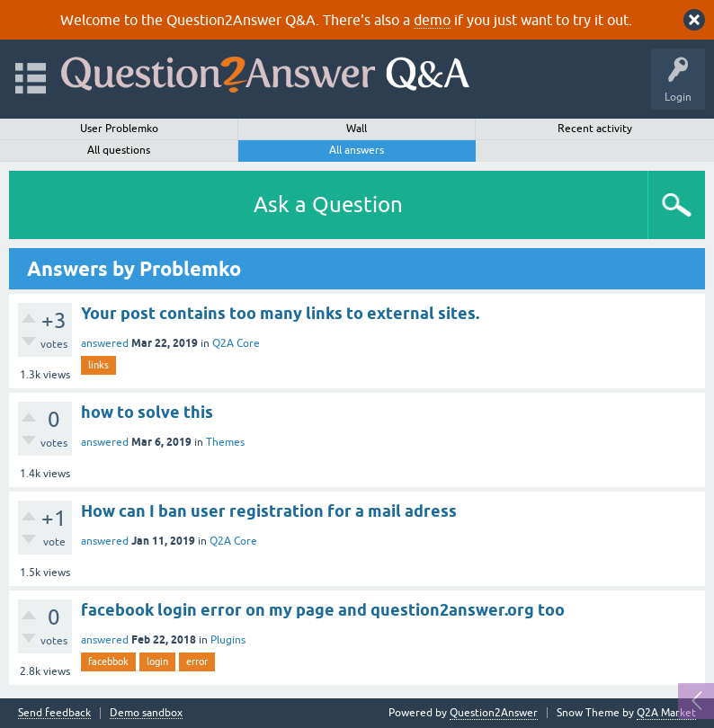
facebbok (108, 661)
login (157, 661)
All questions (119, 150)
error (197, 661)
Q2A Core (236, 343)
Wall (357, 129)
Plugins (228, 640)
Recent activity (595, 129)
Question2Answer (494, 713)
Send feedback (54, 713)
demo (432, 20)
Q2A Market (666, 713)
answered (105, 343)
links (98, 365)
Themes (225, 442)
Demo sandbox (146, 713)
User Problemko (119, 129)
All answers (357, 150)
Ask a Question (328, 204)
